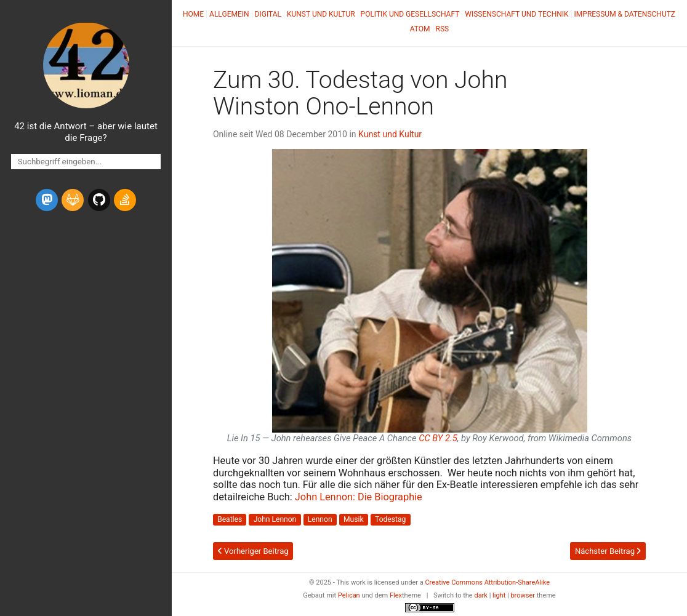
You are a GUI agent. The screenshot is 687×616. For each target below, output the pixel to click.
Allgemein (229, 14)
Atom (420, 29)
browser (523, 595)
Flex (396, 595)
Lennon (320, 520)
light (499, 595)
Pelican (349, 595)
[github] (99, 200)
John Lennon (275, 520)
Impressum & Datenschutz (625, 14)
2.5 (438, 438)
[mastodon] (47, 200)
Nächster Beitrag (608, 551)
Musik (353, 520)
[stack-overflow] (125, 200)
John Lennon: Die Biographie (359, 497)
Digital (268, 14)
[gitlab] (73, 200)
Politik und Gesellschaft (410, 14)
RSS (443, 29)
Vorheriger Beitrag (253, 551)
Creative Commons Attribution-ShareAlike (487, 582)
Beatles (230, 520)
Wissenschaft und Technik (516, 14)
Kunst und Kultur (321, 14)
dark (481, 595)
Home (193, 14)
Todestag (390, 520)
